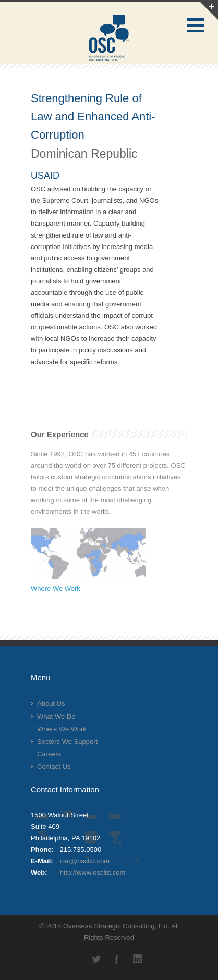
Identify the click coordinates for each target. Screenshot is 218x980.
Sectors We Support (67, 742)
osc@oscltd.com (85, 861)
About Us (51, 704)
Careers (49, 754)
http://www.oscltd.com (93, 872)
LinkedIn (138, 959)
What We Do (56, 717)
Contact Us (54, 767)
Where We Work (56, 588)
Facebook (117, 959)
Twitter (96, 959)
